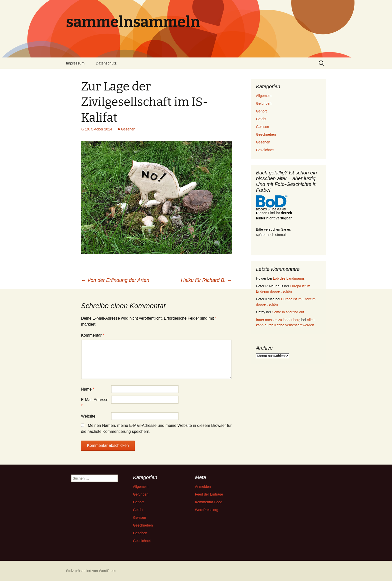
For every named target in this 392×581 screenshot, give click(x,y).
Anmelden (203, 487)
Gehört (261, 111)
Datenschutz (106, 63)
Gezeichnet (265, 150)
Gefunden (264, 103)
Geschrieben (266, 134)
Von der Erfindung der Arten (115, 280)
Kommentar (93, 335)
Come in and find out (288, 312)
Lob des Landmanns (289, 278)
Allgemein (264, 96)
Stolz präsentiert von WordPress (91, 571)
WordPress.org (207, 510)
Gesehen (128, 129)
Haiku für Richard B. (206, 280)
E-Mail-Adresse (95, 403)
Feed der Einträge (209, 494)
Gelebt (261, 119)
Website (88, 416)
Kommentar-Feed (209, 502)
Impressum (75, 63)
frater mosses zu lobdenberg (278, 320)
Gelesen (262, 127)
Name (88, 389)
